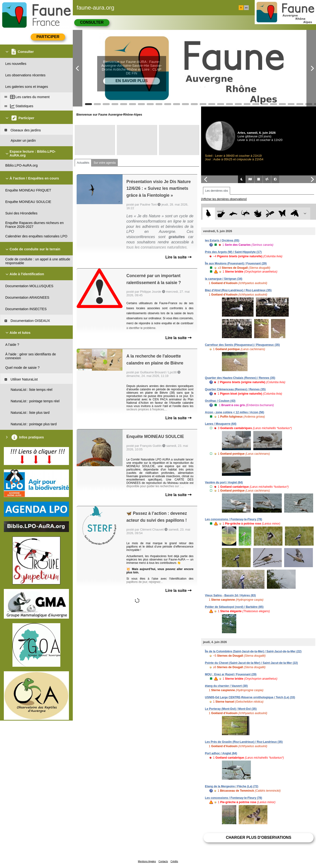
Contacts (163, 861)
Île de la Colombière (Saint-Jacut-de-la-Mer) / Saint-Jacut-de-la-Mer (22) (253, 651)
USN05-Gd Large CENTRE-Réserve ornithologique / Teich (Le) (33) (250, 697)
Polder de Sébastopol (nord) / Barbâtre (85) (234, 607)
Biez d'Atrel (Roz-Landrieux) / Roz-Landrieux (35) (238, 290)
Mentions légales (147, 861)
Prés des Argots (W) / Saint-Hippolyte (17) (233, 252)
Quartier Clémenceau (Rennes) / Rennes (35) (235, 389)
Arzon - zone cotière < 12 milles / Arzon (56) (234, 412)
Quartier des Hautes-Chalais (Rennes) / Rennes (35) (240, 378)
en (246, 8)
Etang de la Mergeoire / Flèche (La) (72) (232, 786)
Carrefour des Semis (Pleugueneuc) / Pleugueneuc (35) (242, 345)
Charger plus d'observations (258, 837)
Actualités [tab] (83, 163)
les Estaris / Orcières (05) (222, 241)
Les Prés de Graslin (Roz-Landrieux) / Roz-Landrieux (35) (244, 742)
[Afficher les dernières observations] (224, 199)
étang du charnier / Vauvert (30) (226, 686)
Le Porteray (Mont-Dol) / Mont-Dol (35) (231, 709)
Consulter (92, 22)
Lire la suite (178, 257)
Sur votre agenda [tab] (105, 163)
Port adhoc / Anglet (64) (221, 753)
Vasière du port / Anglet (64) (224, 482)
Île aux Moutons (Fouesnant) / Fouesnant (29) (236, 263)
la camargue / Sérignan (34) (224, 279)
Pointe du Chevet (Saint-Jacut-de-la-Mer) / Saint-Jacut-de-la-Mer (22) (251, 663)
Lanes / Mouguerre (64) (221, 424)
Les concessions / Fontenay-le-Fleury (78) (234, 519)
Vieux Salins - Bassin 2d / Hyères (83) (230, 595)
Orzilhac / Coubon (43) (220, 401)
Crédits (174, 861)
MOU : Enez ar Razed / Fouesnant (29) (231, 674)
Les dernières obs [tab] (217, 191)
